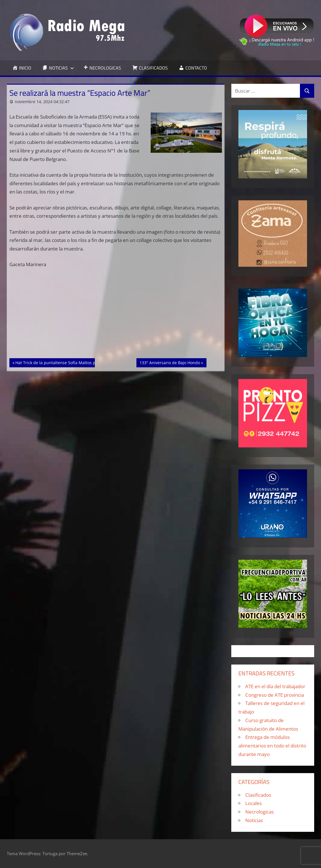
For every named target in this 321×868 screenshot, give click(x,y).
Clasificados (258, 795)
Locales (253, 803)
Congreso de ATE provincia (275, 695)
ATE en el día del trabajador (275, 686)
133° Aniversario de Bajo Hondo (170, 362)
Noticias (254, 820)
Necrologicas (259, 812)
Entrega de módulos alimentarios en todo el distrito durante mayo (272, 746)
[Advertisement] (116, 316)
